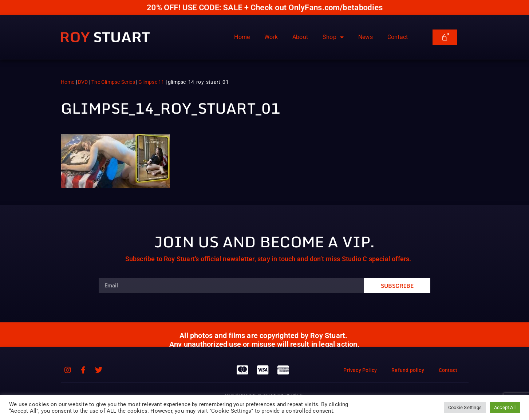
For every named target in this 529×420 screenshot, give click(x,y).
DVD (83, 82)
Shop (333, 37)
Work (271, 37)
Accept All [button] (505, 407)
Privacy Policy (360, 370)
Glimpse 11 (151, 82)
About (300, 37)
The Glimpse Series (113, 82)
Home (242, 37)
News (366, 37)
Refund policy (408, 370)
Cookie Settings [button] (465, 407)
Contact (398, 37)
